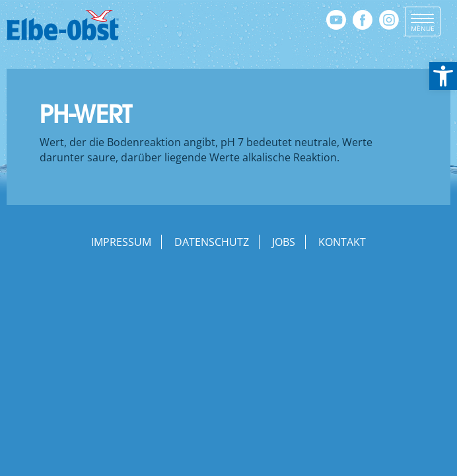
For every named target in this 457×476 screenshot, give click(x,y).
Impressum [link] (121, 242)
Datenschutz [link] (212, 242)
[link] (443, 76)
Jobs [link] (284, 242)
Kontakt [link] (342, 242)
